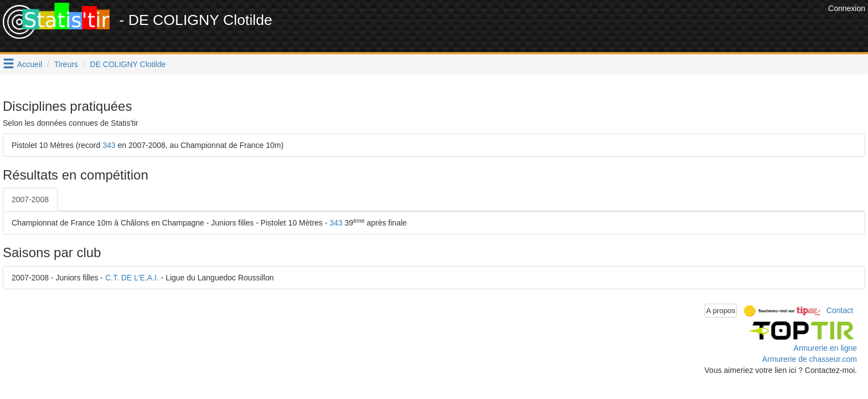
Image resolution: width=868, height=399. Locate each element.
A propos (721, 311)
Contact (840, 310)
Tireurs (66, 64)
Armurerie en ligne (825, 348)
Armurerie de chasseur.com (810, 359)
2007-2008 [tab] (30, 199)
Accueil (30, 64)
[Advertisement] (624, 28)
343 (109, 145)
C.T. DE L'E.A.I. (132, 278)
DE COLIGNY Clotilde (128, 64)
